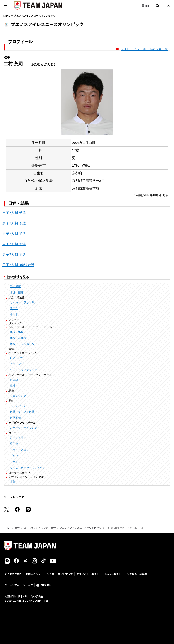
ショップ (28, 585)
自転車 (14, 380)
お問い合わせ (33, 574)
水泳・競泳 (17, 292)
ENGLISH (46, 585)
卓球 (13, 386)
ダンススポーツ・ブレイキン (28, 468)
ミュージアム (12, 585)
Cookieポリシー (114, 574)
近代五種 (15, 418)
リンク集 (49, 574)
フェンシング (18, 396)
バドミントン (18, 406)
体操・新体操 (18, 338)
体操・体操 (17, 332)
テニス (14, 308)
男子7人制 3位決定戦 (18, 265)
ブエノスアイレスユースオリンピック (81, 528)
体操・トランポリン (22, 344)
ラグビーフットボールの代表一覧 (144, 49)
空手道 (14, 444)
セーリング (17, 364)
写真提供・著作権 (137, 574)
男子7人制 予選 (14, 213)
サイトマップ (65, 574)
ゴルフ (14, 456)
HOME (7, 528)
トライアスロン (19, 450)
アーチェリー (18, 437)
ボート (14, 314)
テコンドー (17, 462)
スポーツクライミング (24, 428)
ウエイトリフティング (24, 370)
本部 (13, 482)
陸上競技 (15, 286)
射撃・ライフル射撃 (22, 412)
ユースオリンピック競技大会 (40, 528)
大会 (17, 528)
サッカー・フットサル (24, 302)
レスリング (17, 358)
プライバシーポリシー (89, 574)
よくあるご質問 (13, 574)
